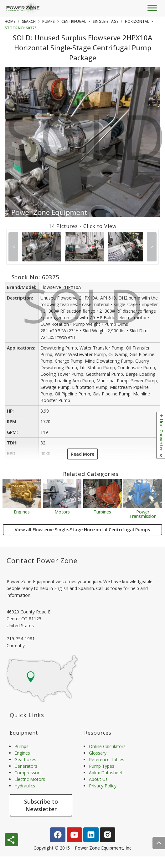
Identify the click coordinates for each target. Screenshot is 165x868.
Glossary (98, 753)
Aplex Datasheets (107, 773)
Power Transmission (143, 514)
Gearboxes (25, 759)
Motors (62, 511)
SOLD (84, 141)
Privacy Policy (103, 786)
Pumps (21, 746)
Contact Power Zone (42, 560)
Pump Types (102, 766)
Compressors (28, 773)
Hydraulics (25, 786)
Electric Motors (30, 779)
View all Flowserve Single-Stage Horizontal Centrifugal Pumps (82, 530)
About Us (98, 779)
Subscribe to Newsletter (41, 805)
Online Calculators (107, 746)
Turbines (102, 511)
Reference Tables (107, 759)
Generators (26, 766)
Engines (22, 511)
